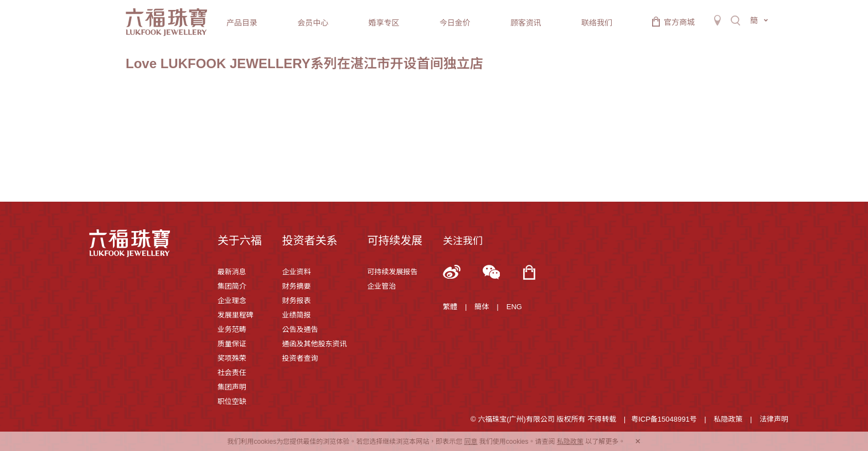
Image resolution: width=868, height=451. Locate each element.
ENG (514, 307)
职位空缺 (232, 401)
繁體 (450, 307)
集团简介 (232, 286)
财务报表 (296, 301)
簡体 (482, 307)
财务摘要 (296, 286)
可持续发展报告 (392, 272)
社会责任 (232, 373)
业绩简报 (296, 315)
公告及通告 (300, 329)
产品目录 (242, 23)
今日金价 (455, 23)
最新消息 (232, 272)
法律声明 (774, 419)
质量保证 (232, 344)
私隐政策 (728, 419)
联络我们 (597, 23)
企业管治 (381, 286)
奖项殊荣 (232, 358)
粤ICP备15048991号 (664, 419)
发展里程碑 (236, 315)
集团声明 (232, 387)
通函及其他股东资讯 (314, 344)
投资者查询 (300, 358)
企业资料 (296, 272)
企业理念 (232, 301)
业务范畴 (232, 329)
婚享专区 (384, 23)
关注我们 (463, 241)
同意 (471, 442)
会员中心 (313, 23)
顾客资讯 (526, 23)
